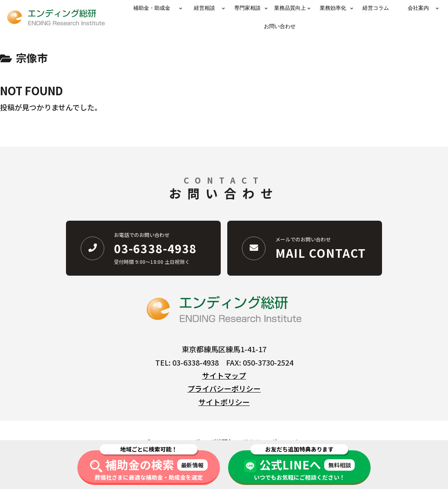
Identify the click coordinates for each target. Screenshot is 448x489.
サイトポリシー (224, 402)
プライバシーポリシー (224, 388)
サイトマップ (224, 375)
